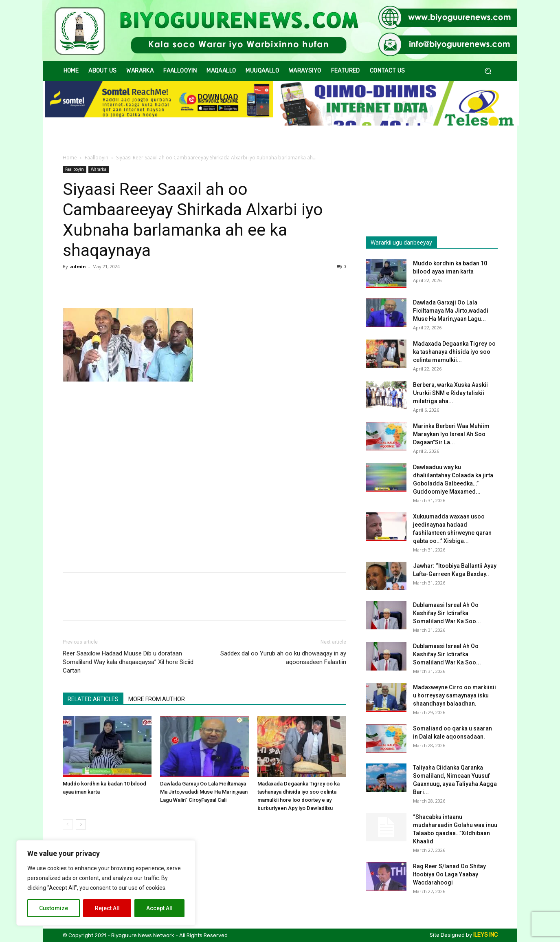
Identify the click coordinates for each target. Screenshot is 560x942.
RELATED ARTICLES (93, 699)
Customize (54, 908)
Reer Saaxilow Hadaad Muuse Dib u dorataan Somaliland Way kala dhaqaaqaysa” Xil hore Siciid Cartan (128, 662)
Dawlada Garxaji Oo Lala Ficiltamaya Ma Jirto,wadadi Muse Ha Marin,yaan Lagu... (451, 311)
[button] (488, 71)
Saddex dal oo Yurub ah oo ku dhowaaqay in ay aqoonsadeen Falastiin (283, 658)
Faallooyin (97, 158)
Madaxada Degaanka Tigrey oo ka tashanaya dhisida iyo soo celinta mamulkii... (454, 352)
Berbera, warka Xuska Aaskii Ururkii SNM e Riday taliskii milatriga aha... (450, 393)
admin (78, 266)
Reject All (107, 908)
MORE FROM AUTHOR (157, 699)
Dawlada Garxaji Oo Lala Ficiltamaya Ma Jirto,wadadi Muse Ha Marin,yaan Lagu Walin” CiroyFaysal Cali (204, 792)
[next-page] (81, 824)
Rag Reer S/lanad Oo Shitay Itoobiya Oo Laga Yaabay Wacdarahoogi (449, 874)
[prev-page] (68, 824)
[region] (106, 883)
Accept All (159, 908)
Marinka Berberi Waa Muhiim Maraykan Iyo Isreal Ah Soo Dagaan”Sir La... (451, 434)
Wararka (99, 169)
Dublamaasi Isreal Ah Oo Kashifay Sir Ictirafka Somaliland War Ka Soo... (447, 613)
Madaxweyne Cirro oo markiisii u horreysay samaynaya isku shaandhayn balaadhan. (455, 695)
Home (70, 158)
